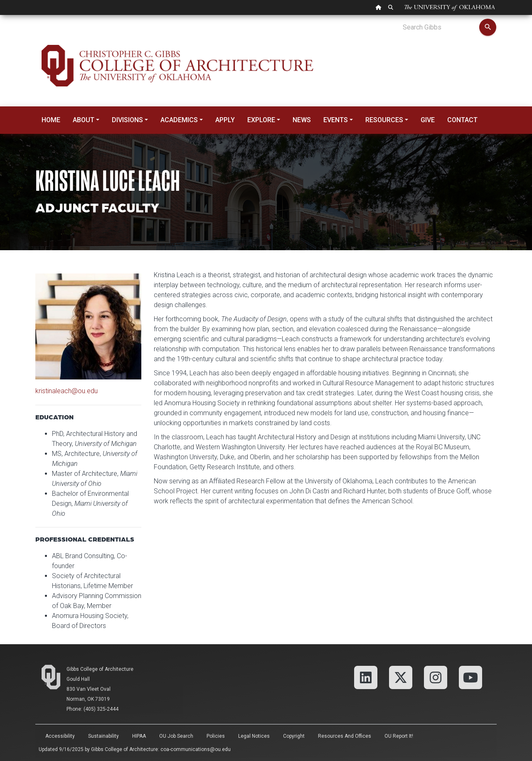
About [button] (84, 120)
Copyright (294, 736)
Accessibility (60, 736)
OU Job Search (176, 736)
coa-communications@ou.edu (196, 749)
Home (51, 120)
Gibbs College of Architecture (100, 669)
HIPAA (139, 736)
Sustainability (103, 736)
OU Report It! (399, 736)
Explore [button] (261, 120)
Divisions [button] (127, 120)
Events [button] (336, 120)
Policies (216, 736)
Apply (225, 120)
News (302, 120)
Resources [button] (384, 120)
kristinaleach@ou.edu (66, 391)
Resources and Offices (345, 736)
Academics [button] (179, 120)
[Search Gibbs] (441, 27)
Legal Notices (254, 736)
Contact (462, 120)
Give (428, 120)
